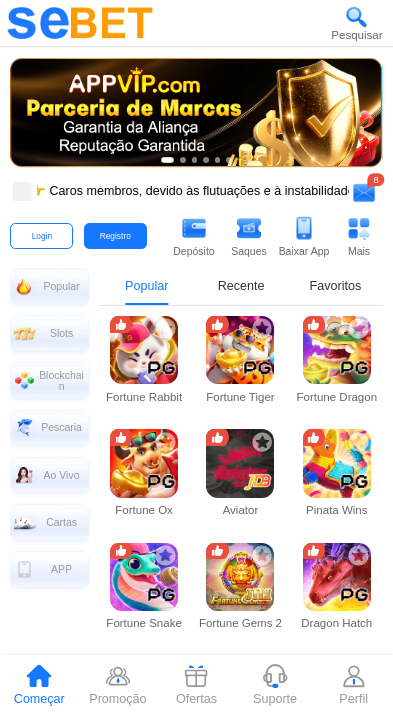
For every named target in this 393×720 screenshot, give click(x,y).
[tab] (39, 687)
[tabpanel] (241, 507)
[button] (356, 23)
